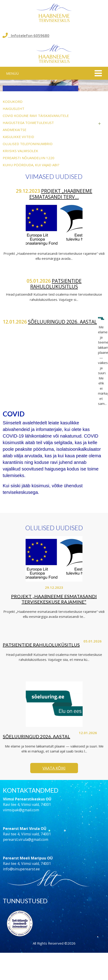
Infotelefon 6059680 (26, 36)
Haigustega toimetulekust (28, 123)
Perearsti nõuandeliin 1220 (29, 158)
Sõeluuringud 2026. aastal (62, 322)
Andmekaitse (15, 130)
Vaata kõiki (54, 768)
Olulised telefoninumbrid (28, 144)
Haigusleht (14, 109)
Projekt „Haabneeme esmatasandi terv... (61, 194)
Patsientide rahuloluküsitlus (56, 284)
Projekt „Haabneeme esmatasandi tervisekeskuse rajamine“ (52, 599)
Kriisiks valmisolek (20, 151)
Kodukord (13, 101)
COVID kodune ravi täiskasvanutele (36, 116)
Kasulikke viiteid (18, 137)
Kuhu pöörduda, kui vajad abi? (31, 165)
